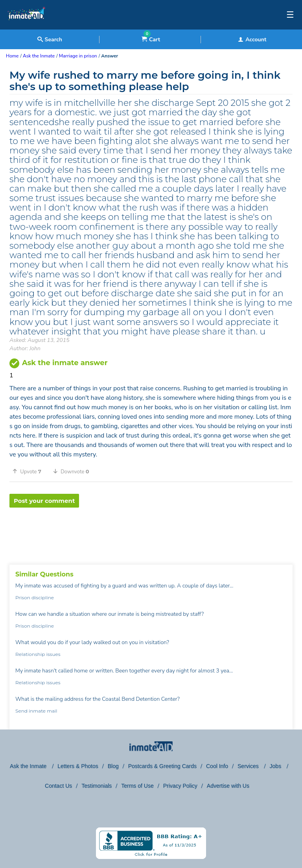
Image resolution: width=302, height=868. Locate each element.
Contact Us (58, 786)
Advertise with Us (228, 786)
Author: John (25, 348)
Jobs (276, 766)
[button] (30, 471)
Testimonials (97, 786)
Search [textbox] (50, 40)
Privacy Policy (180, 786)
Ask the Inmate (29, 766)
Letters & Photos (78, 766)
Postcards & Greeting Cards (162, 766)
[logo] (27, 28)
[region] (151, 533)
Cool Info (217, 766)
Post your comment (44, 501)
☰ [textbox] (290, 15)
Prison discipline (35, 597)
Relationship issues (38, 654)
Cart (151, 40)
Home (12, 56)
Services (249, 766)
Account (252, 40)
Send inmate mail (36, 711)
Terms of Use (137, 786)
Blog (113, 766)
